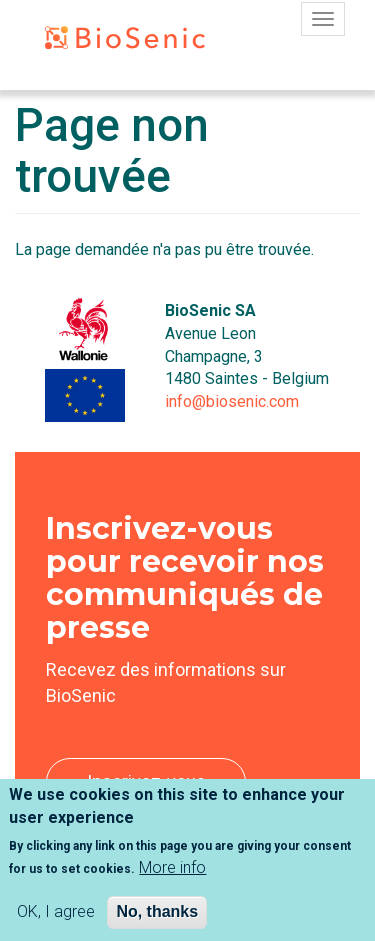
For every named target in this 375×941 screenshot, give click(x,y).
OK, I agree (56, 922)
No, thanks (157, 922)
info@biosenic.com (232, 401)
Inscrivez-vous (146, 781)
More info (172, 878)
